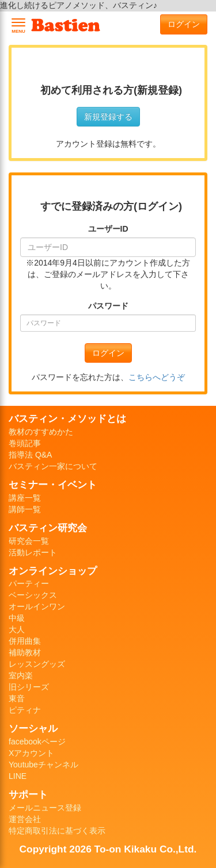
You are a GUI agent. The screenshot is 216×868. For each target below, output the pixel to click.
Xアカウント (31, 753)
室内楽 (21, 675)
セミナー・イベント (53, 485)
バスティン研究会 (48, 528)
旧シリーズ (29, 687)
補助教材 (25, 652)
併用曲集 (25, 641)
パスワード (108, 306)
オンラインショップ (53, 571)
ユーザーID (108, 229)
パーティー (29, 583)
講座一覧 (25, 498)
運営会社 (25, 819)
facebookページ (37, 742)
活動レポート (33, 552)
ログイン (184, 24)
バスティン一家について (53, 466)
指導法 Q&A (30, 455)
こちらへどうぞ (157, 377)
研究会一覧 (29, 541)
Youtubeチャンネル (43, 765)
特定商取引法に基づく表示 (57, 831)
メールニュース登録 (45, 808)
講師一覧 (25, 509)
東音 (17, 698)
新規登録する (108, 117)
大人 (17, 629)
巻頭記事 (25, 443)
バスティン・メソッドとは (67, 418)
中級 (17, 618)
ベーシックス (33, 595)
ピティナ (25, 710)
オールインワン (37, 606)
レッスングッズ (37, 664)
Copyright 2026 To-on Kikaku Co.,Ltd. (108, 849)
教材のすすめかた (41, 432)
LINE (18, 776)
